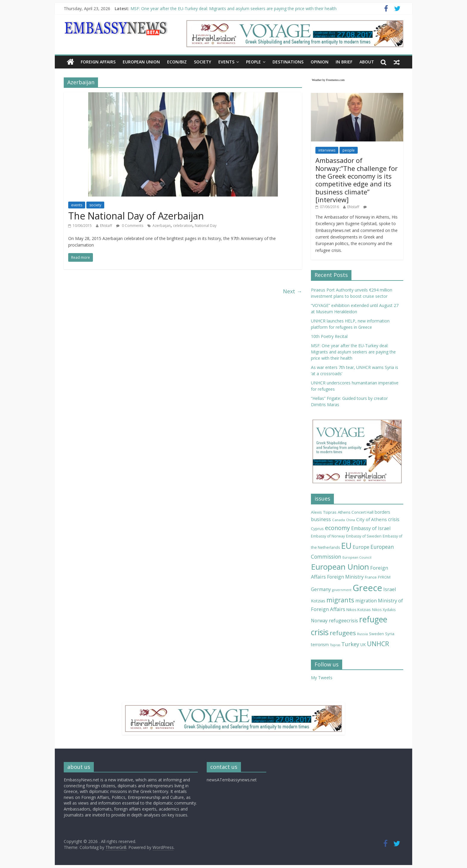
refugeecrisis (343, 621)
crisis (394, 519)
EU (346, 546)
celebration (183, 226)
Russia (362, 634)
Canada (338, 520)
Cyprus (317, 529)
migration (366, 601)
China (351, 520)
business (321, 519)
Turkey (350, 644)
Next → (292, 291)
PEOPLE (253, 62)
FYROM (384, 577)
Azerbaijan (162, 226)
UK (363, 645)
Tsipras (335, 645)
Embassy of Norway (328, 536)
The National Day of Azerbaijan (136, 216)
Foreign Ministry (345, 577)
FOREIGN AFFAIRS (98, 62)
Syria (390, 634)
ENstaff (106, 226)
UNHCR (378, 644)
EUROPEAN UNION (141, 62)
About (367, 62)
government (342, 590)
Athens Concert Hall (356, 512)
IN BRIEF (344, 62)
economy (337, 528)
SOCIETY (203, 62)
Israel (390, 589)
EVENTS (226, 62)
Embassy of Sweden (364, 536)
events (77, 205)
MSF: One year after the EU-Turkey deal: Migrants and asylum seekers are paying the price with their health (233, 8)
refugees (343, 633)
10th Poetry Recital (329, 336)
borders (382, 512)
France (371, 577)
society (95, 205)
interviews (327, 150)
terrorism (320, 645)
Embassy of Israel (371, 528)
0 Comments (130, 226)
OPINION (320, 62)
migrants (340, 600)
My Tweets (322, 678)
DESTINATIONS (288, 62)
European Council (357, 557)
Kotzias (318, 601)
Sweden (376, 634)
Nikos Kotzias (359, 610)
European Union (340, 567)
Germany (321, 589)
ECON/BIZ (177, 62)
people (349, 150)
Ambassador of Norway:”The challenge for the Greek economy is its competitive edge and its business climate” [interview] (357, 180)
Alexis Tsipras (324, 512)
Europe (361, 547)
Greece (367, 588)
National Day (206, 226)
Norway (319, 621)
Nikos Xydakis (384, 610)
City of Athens (372, 519)
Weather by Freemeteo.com (328, 80)
